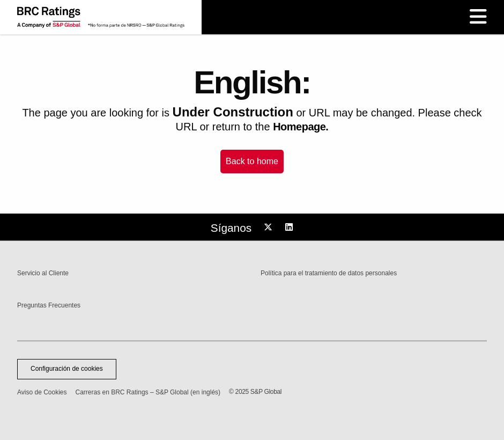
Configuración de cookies (67, 369)
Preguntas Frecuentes (49, 306)
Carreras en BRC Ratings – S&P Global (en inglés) (148, 392)
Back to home (252, 161)
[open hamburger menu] (478, 17)
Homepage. (301, 127)
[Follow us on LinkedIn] (291, 228)
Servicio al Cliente (43, 273)
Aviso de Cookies (42, 392)
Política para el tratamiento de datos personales (329, 273)
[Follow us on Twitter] (270, 228)
